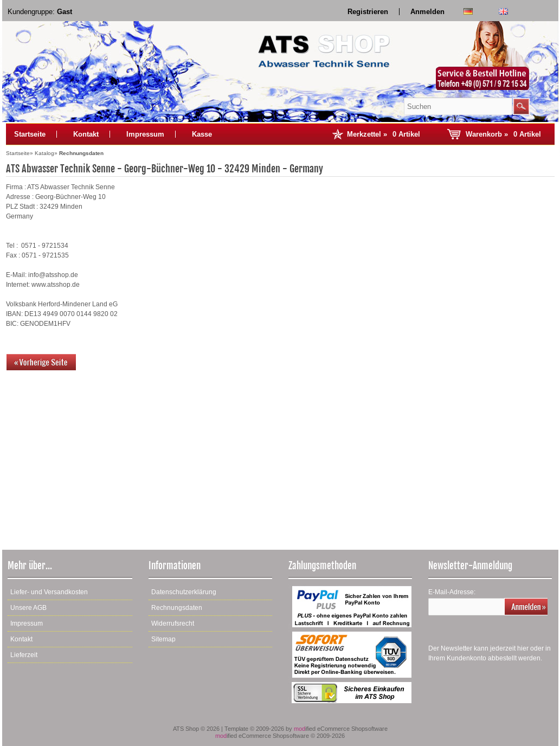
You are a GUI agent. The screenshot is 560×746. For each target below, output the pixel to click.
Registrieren (368, 12)
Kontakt (86, 134)
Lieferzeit (24, 655)
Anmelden (427, 12)
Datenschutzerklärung (184, 592)
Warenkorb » (503, 134)
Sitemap (163, 639)
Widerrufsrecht (173, 623)
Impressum (145, 134)
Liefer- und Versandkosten (49, 592)
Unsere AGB (28, 608)
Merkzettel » (384, 134)
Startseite (30, 134)
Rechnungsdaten (177, 608)
